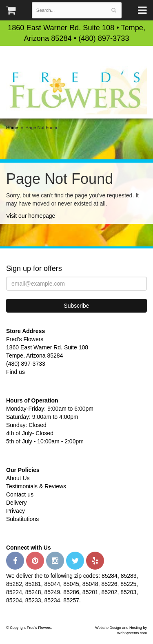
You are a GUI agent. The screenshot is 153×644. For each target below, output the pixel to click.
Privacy (16, 511)
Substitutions (22, 519)
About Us (18, 478)
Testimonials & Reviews (36, 486)
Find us (16, 372)
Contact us (20, 494)
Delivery (17, 503)
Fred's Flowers (76, 90)
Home (12, 127)
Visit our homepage (31, 216)
